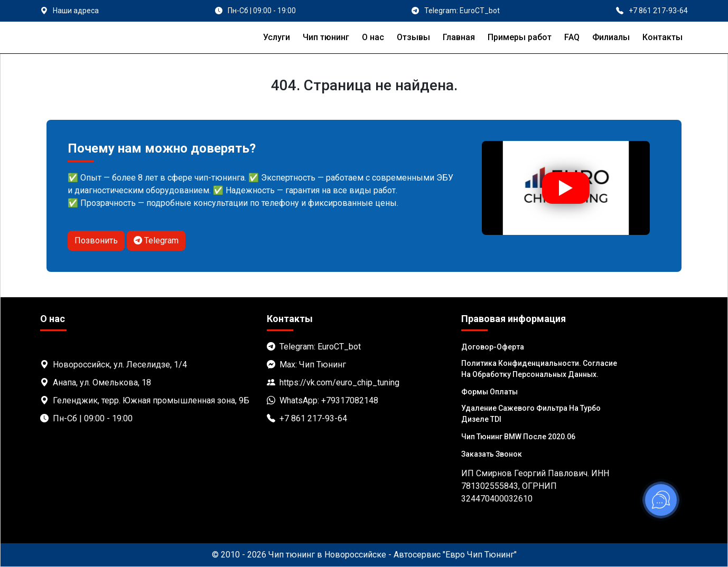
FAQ (572, 37)
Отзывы (413, 37)
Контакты (662, 37)
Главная (459, 37)
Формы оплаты (489, 392)
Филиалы (611, 37)
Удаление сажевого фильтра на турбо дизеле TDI (531, 414)
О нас (373, 37)
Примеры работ (520, 37)
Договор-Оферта (493, 347)
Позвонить (96, 240)
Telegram (156, 240)
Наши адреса (76, 11)
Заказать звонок (492, 454)
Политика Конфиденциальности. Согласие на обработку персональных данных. (539, 369)
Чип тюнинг (326, 37)
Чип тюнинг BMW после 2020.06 (518, 437)
